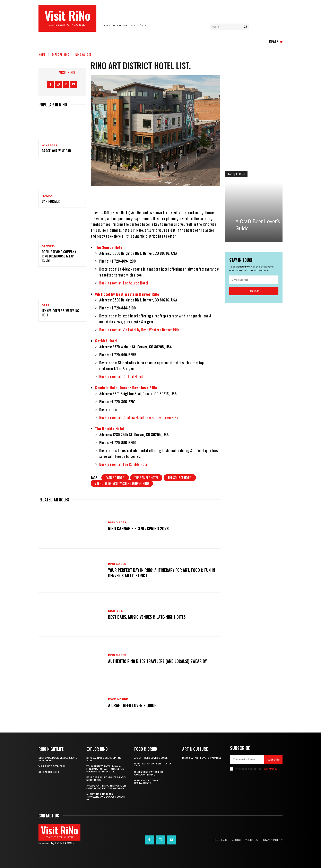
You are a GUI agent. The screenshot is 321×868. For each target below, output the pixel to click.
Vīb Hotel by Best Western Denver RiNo (127, 294)
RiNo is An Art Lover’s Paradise (202, 758)
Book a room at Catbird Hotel (121, 376)
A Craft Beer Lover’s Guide (132, 705)
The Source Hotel (109, 247)
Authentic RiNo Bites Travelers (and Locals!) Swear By (157, 661)
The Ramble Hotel (110, 429)
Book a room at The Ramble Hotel (124, 464)
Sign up (254, 291)
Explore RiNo (60, 54)
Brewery (48, 246)
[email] (254, 280)
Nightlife (115, 611)
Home (42, 54)
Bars (45, 305)
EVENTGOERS (66, 843)
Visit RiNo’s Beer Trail (52, 766)
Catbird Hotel (106, 341)
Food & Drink (118, 699)
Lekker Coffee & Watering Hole (60, 313)
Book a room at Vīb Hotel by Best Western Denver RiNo (139, 330)
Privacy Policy (269, 769)
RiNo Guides (83, 54)
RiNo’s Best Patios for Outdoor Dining (149, 773)
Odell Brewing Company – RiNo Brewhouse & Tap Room (60, 256)
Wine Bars (49, 146)
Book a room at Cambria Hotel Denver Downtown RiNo (139, 417)
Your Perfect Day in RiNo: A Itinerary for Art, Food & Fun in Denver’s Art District (162, 573)
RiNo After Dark (49, 772)
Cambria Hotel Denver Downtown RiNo (126, 388)
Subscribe (273, 760)
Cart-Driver (51, 201)
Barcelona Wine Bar (56, 151)
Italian (47, 196)
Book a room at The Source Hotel (124, 283)
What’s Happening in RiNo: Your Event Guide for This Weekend (106, 787)
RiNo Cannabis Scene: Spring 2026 (138, 529)
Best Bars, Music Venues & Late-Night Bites (147, 617)
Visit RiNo (67, 72)
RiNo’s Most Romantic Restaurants (148, 782)
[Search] (245, 27)
